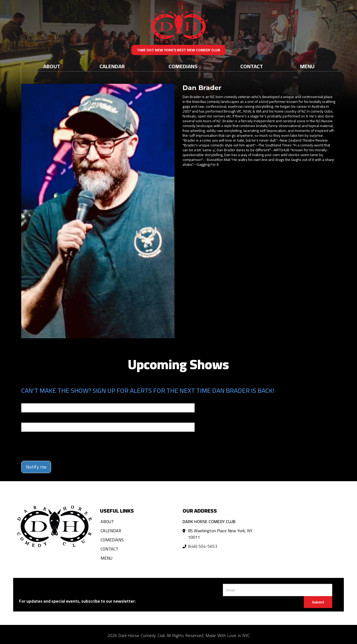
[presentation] (62, 446)
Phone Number (34, 419)
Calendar (112, 66)
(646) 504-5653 (203, 546)
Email (26, 400)
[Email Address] (278, 590)
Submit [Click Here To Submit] (318, 602)
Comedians (183, 66)
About (52, 66)
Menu (307, 66)
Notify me (36, 467)
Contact (252, 66)
